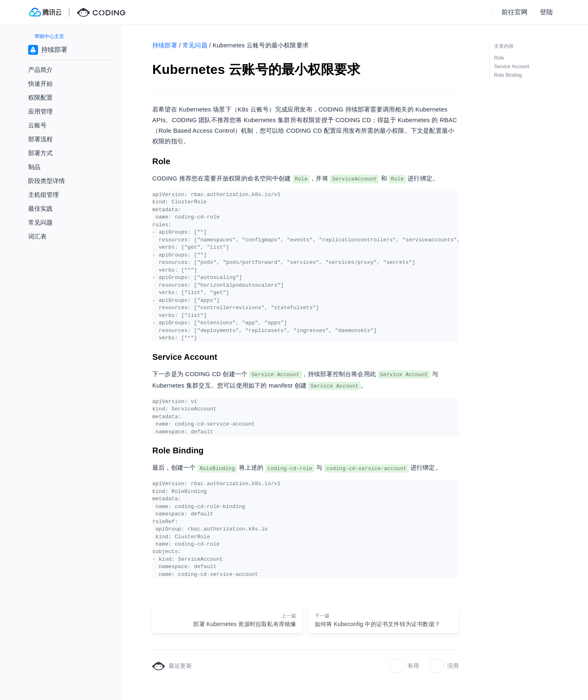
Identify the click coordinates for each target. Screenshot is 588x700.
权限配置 (40, 97)
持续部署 (165, 45)
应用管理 (40, 111)
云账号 (37, 125)
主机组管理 (43, 195)
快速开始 (40, 84)
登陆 (546, 12)
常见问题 (195, 45)
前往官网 (514, 12)
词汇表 (37, 236)
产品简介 (40, 70)
